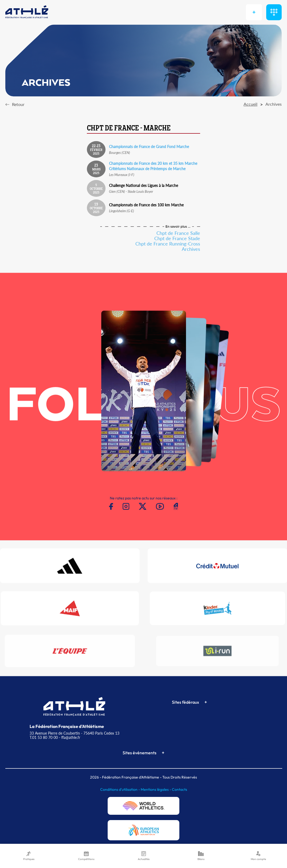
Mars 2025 (96, 169)
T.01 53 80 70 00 (44, 737)
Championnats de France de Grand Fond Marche (149, 147)
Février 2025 (96, 150)
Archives (191, 249)
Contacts (179, 789)
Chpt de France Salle (178, 233)
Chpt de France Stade (177, 238)
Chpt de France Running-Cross (168, 244)
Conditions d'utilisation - (120, 789)
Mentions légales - (156, 789)
